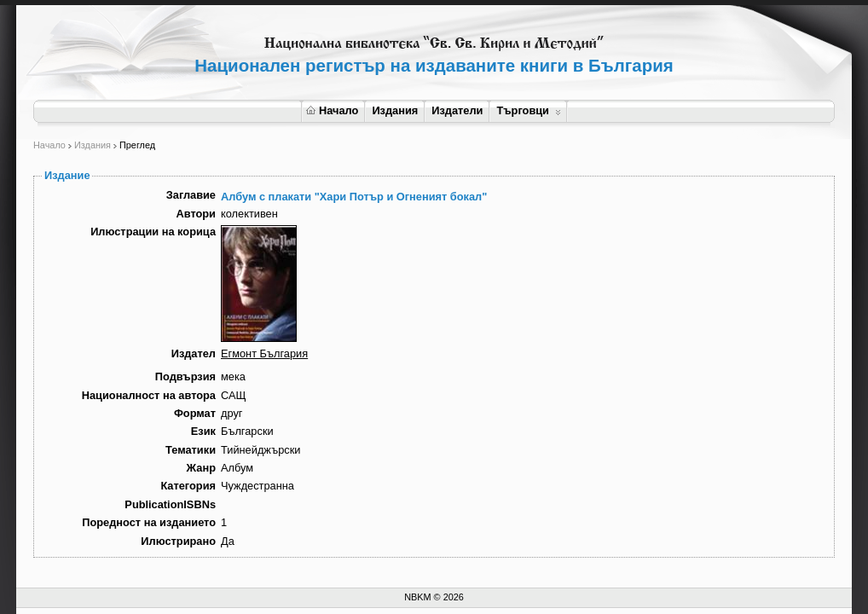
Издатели (457, 110)
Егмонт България (264, 353)
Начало (332, 110)
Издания (395, 110)
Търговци (528, 110)
